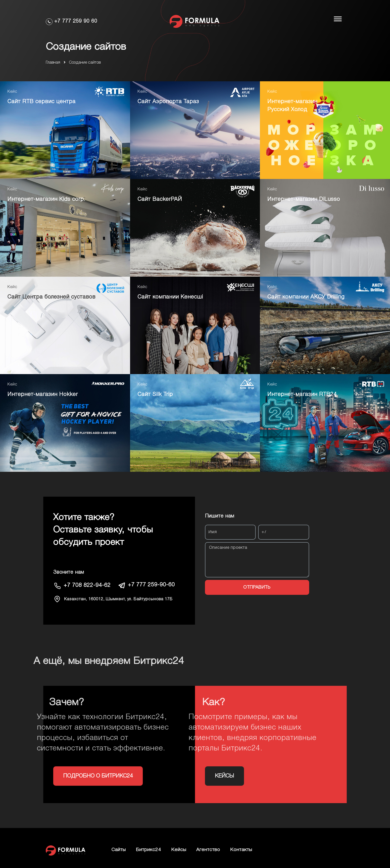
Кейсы (179, 850)
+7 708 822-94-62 (87, 585)
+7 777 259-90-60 (151, 585)
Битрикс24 (148, 850)
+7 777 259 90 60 (76, 21)
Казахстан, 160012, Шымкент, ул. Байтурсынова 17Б (118, 599)
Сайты (119, 850)
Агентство (208, 850)
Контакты (241, 850)
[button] (98, 776)
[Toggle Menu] (338, 19)
